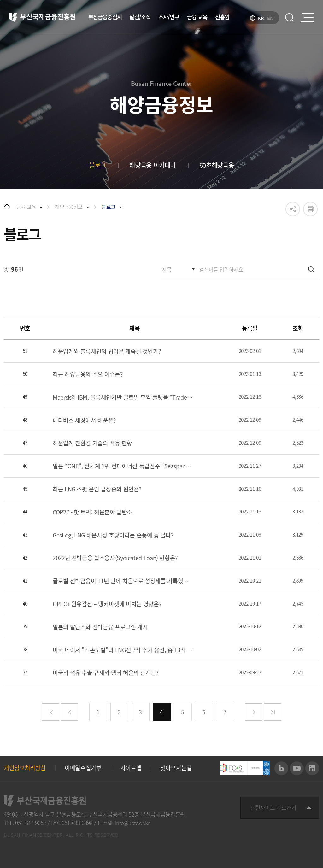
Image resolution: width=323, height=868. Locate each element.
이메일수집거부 (83, 768)
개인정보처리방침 (25, 768)
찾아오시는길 (176, 768)
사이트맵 (131, 768)
